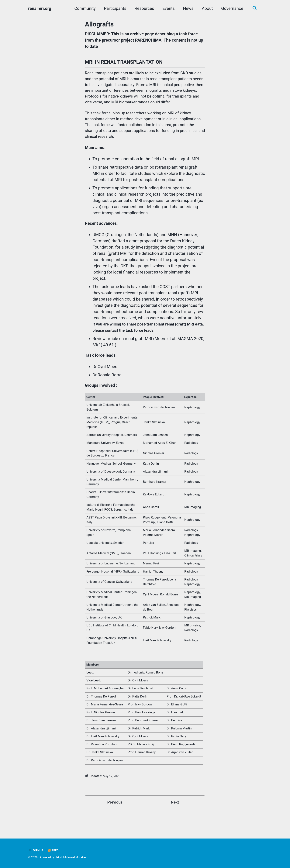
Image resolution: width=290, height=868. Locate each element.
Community (84, 8)
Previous (115, 819)
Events (167, 8)
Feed (54, 850)
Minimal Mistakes (77, 857)
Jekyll (59, 857)
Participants (114, 8)
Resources (143, 8)
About (206, 8)
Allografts (99, 24)
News (187, 8)
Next (175, 819)
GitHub (36, 850)
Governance (231, 8)
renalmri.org (40, 8)
